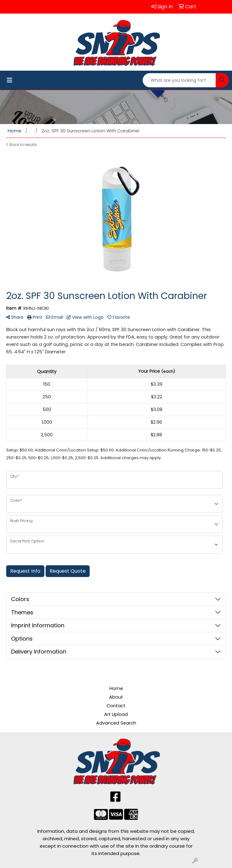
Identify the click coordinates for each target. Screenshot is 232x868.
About (116, 697)
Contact (116, 706)
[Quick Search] (179, 80)
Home (116, 688)
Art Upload (116, 714)
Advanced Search (116, 723)
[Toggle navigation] (10, 80)
